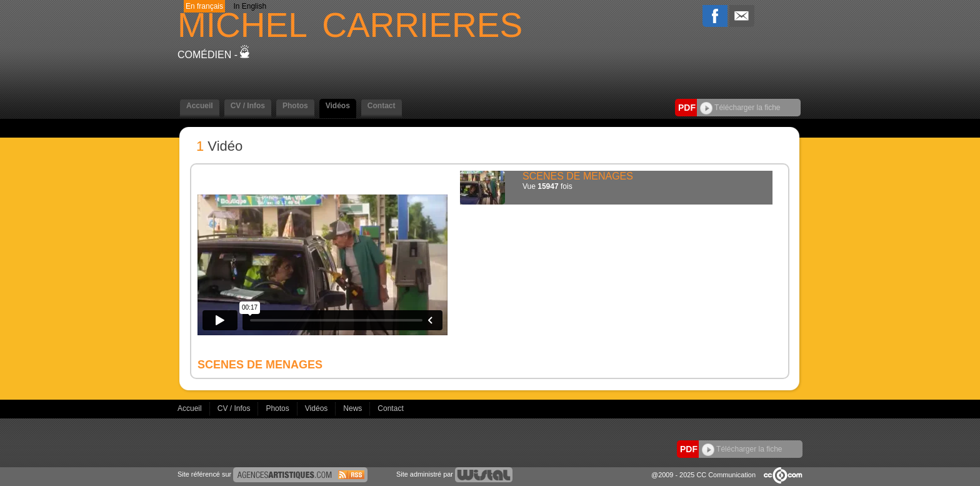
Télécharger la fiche (740, 108)
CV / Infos (248, 106)
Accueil (200, 106)
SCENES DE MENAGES (578, 176)
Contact (382, 106)
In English (250, 6)
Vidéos (338, 106)
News (353, 408)
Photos (295, 106)
